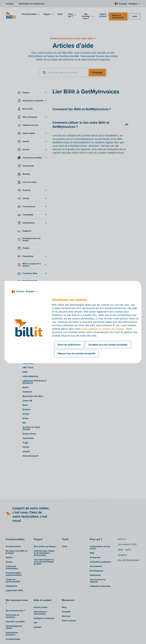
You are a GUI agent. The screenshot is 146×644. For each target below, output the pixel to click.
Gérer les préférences (69, 345)
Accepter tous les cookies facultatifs (108, 345)
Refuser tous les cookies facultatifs (76, 353)
